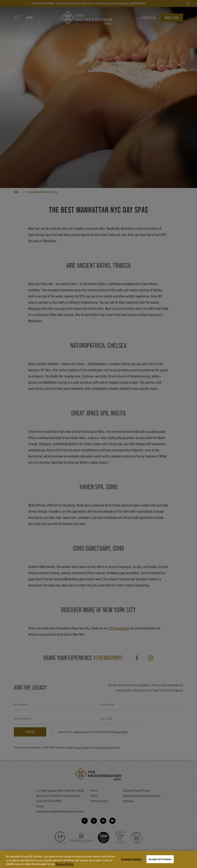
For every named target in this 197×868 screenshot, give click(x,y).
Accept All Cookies (160, 861)
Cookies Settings (131, 861)
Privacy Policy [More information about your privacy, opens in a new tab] (64, 866)
